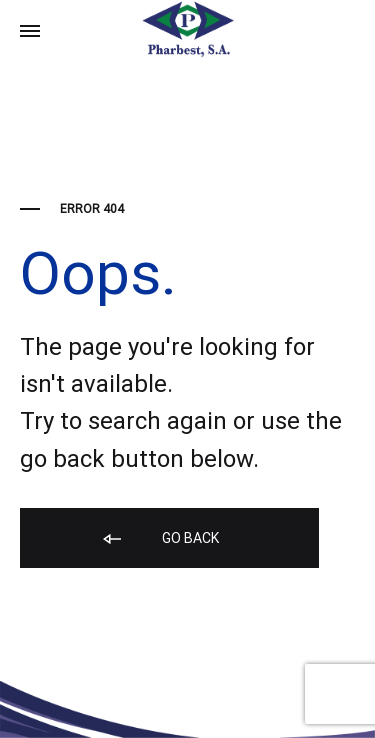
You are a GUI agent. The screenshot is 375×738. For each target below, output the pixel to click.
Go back (159, 539)
